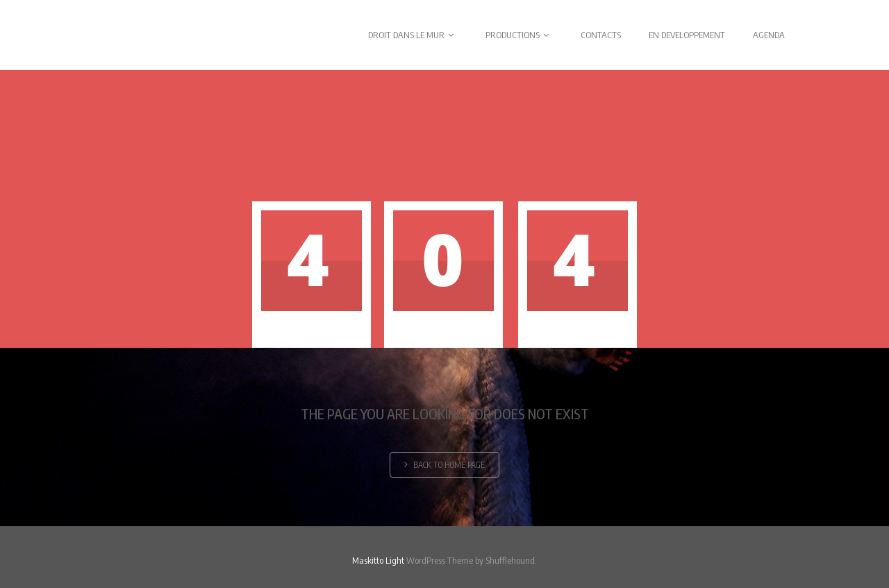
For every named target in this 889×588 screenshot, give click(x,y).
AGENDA (769, 35)
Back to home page (444, 465)
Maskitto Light (378, 560)
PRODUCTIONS (519, 35)
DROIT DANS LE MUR (413, 35)
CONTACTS (601, 35)
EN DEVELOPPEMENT (687, 35)
